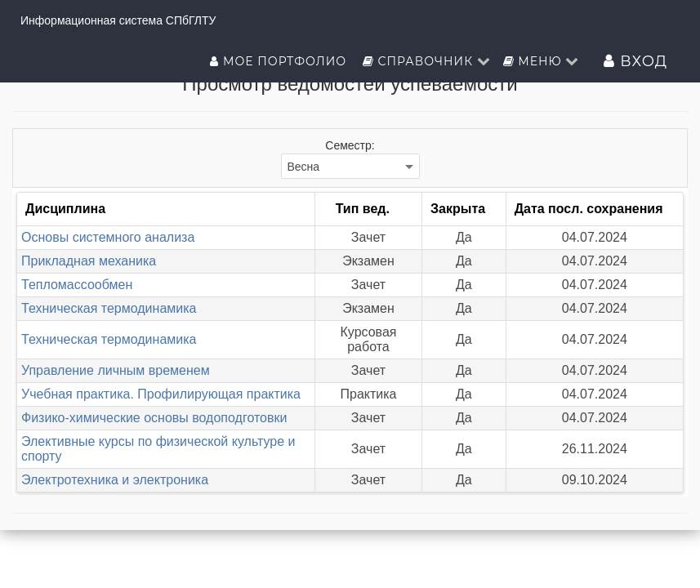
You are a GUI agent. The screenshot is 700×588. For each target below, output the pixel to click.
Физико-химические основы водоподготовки (154, 418)
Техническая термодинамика (109, 308)
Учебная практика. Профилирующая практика (161, 394)
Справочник (427, 61)
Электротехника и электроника (115, 480)
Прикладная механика (89, 261)
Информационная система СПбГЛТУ (118, 20)
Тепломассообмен (77, 285)
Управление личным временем (116, 370)
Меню (542, 61)
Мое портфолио (280, 61)
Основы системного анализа (108, 237)
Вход (635, 61)
